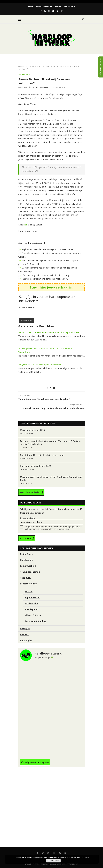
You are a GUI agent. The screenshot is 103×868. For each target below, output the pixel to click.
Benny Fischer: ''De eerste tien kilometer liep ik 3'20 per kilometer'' (50, 332)
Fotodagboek (32, 609)
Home (31, 6)
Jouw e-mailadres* (52, 521)
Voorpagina (35, 66)
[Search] (83, 19)
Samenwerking (28, 566)
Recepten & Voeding (35, 621)
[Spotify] (58, 11)
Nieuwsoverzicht (44, 6)
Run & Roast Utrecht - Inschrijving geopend (42, 455)
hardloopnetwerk (41, 87)
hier (25, 225)
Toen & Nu (26, 578)
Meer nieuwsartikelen (30, 492)
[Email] (53, 11)
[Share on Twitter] (51, 388)
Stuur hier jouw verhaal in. (51, 287)
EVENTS (58, 6)
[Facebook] (41, 11)
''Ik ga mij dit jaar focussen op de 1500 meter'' (40, 365)
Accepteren (53, 861)
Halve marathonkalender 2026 (35, 466)
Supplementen (32, 597)
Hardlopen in (27, 560)
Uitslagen (25, 628)
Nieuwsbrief (70, 6)
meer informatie (83, 857)
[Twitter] (45, 11)
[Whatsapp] (62, 11)
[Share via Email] (54, 388)
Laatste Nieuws (28, 584)
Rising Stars (26, 554)
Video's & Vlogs (33, 615)
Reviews (24, 634)
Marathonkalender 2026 (32, 430)
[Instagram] (49, 11)
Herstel (29, 592)
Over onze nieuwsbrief (32, 513)
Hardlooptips (32, 603)
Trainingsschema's (30, 572)
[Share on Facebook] (48, 388)
